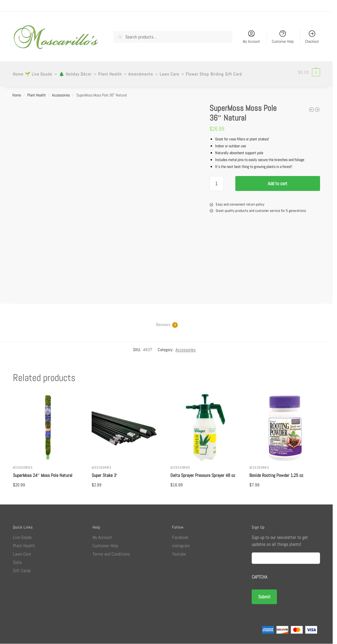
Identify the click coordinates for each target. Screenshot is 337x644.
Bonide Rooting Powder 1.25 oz (276, 472)
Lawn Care (22, 551)
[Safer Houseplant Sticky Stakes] (311, 106)
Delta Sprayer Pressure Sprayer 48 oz (203, 472)
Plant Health (36, 92)
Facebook (180, 534)
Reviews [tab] (163, 321)
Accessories (61, 92)
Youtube (179, 551)
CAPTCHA (259, 574)
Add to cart (278, 180)
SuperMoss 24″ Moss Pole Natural (43, 472)
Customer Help (283, 37)
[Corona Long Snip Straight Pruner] (317, 106)
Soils (17, 559)
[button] (309, 72)
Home (17, 92)
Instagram (181, 542)
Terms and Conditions (111, 551)
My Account (251, 37)
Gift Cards (22, 567)
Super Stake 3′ (105, 472)
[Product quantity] (217, 180)
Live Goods (22, 534)
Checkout (312, 37)
